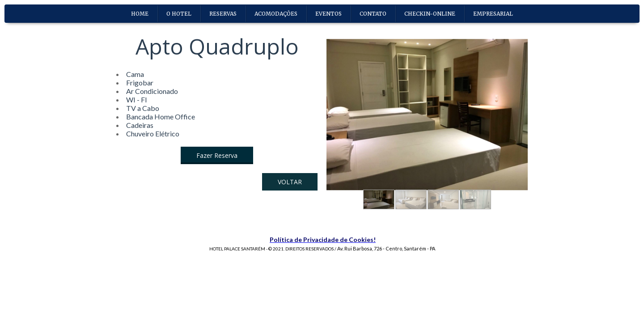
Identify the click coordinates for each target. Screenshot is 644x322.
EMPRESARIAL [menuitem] (493, 14)
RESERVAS (223, 14)
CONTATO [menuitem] (373, 14)
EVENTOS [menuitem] (328, 14)
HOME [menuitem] (140, 14)
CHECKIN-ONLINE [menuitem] (430, 14)
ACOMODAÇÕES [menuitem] (276, 14)
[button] (217, 155)
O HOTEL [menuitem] (179, 14)
